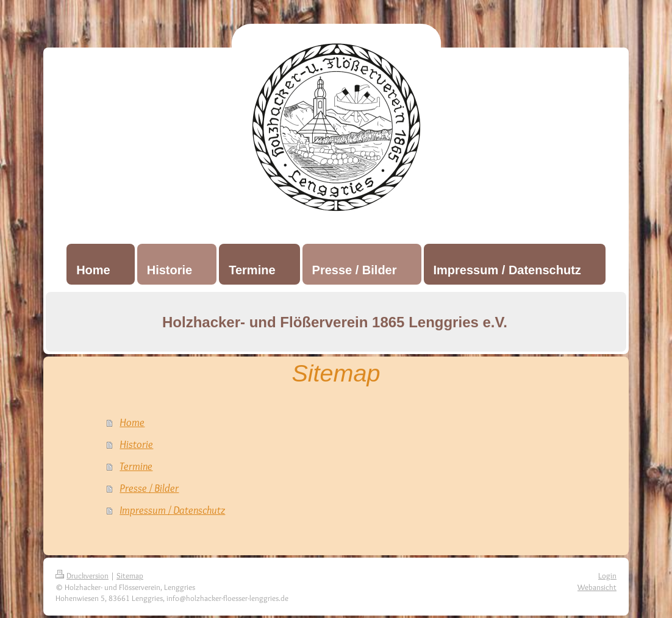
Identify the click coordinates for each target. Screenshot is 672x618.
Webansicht (597, 587)
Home (132, 422)
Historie (136, 444)
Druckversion (82, 575)
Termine (136, 466)
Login (607, 575)
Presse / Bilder (149, 488)
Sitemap (130, 575)
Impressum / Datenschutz (172, 510)
